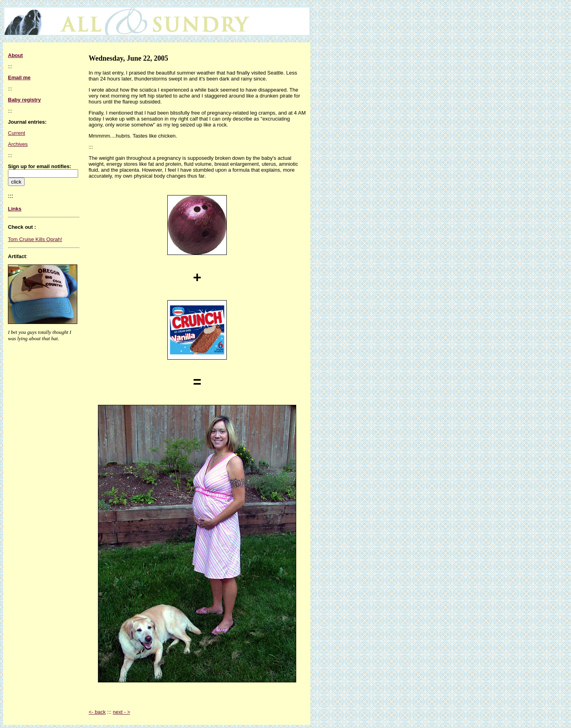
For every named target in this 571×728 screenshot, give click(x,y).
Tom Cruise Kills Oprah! (35, 239)
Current (16, 133)
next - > (122, 712)
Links (15, 209)
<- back (97, 712)
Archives (18, 144)
